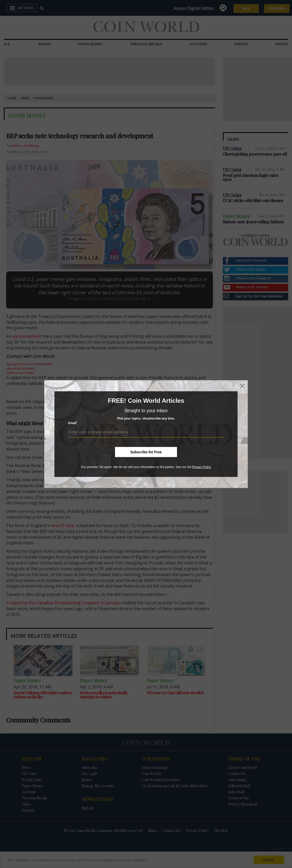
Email (73, 423)
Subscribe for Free (146, 452)
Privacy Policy (202, 467)
